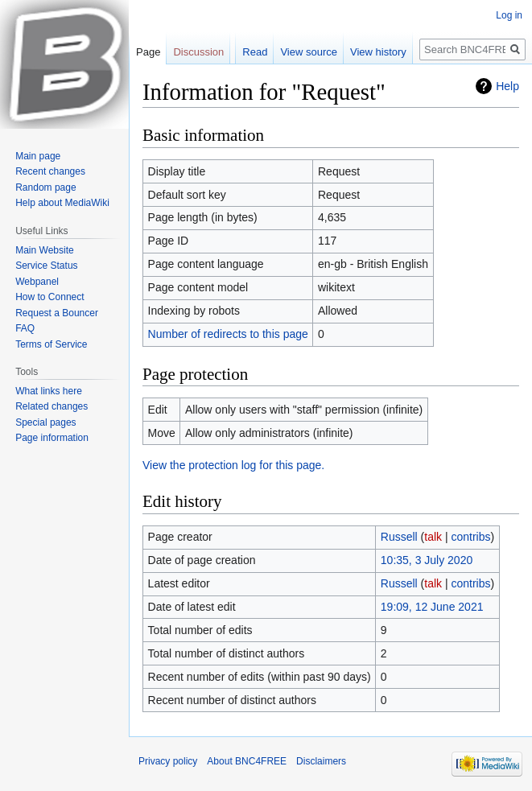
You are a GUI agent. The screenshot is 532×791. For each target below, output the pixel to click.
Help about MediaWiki (62, 203)
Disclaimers (321, 761)
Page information (52, 438)
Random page (45, 187)
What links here (49, 391)
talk (433, 537)
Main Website (44, 250)
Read (255, 52)
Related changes (52, 406)
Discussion (198, 52)
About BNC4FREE (247, 761)
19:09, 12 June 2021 (432, 607)
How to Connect (49, 297)
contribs (471, 537)
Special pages (45, 422)
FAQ (25, 328)
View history (378, 52)
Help (507, 86)
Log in (509, 15)
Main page (38, 156)
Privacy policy (168, 761)
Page (148, 52)
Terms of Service (51, 344)
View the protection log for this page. (233, 465)
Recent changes (50, 171)
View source (309, 52)
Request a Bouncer (57, 313)
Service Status (46, 266)
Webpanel (37, 282)
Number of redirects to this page (228, 334)
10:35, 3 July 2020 (427, 560)
